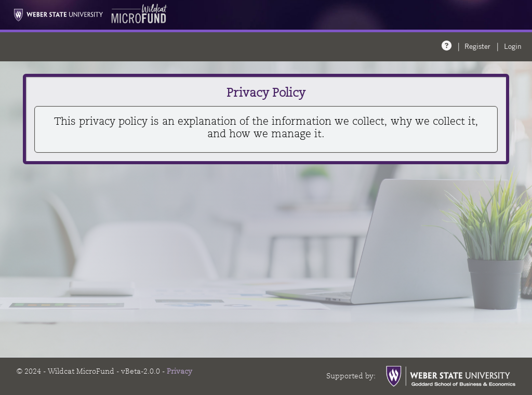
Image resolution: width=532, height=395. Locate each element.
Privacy (179, 371)
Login (513, 46)
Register (477, 46)
